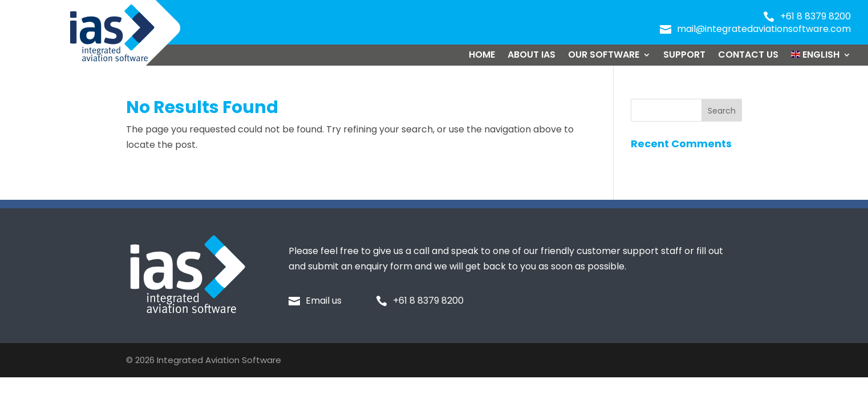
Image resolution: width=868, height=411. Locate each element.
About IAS (532, 56)
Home (482, 56)
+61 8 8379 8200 (816, 16)
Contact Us (748, 56)
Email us (324, 301)
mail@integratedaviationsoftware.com (764, 29)
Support (684, 56)
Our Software (604, 56)
